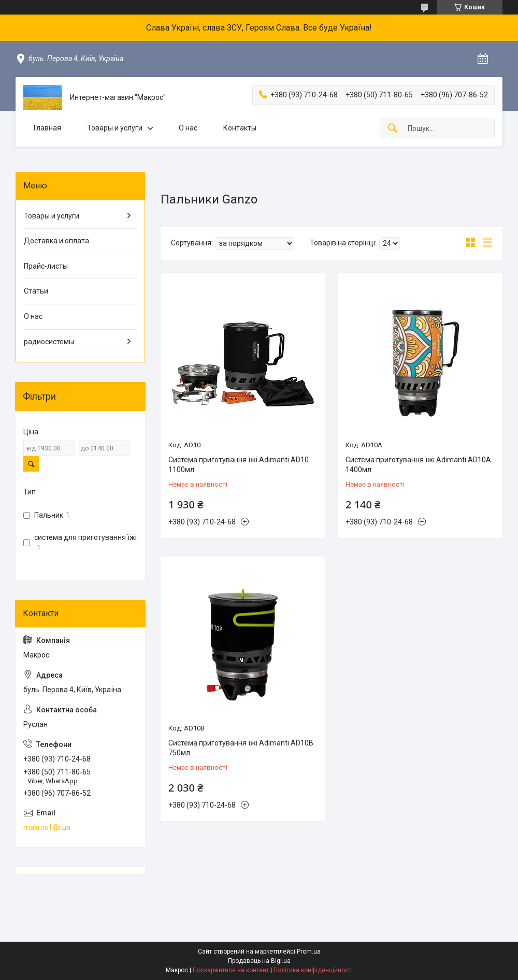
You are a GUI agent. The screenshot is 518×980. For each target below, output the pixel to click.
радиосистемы (49, 342)
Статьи (36, 291)
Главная (47, 128)
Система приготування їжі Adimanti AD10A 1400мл (418, 465)
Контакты (240, 128)
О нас (188, 128)
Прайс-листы (46, 266)
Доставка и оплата (56, 241)
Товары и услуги (115, 128)
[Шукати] (393, 129)
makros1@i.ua (47, 827)
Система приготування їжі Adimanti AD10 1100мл (239, 465)
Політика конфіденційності (313, 970)
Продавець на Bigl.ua (259, 961)
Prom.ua (309, 952)
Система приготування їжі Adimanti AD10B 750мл (241, 748)
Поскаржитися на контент (231, 970)
